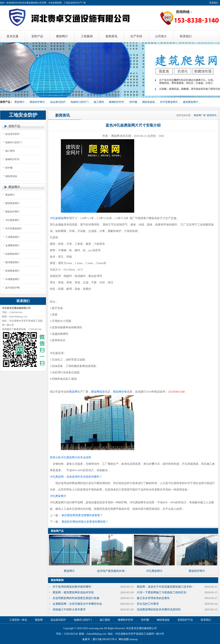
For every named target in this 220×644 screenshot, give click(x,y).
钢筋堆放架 (148, 102)
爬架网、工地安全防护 (66, 3)
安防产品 (14, 126)
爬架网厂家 (200, 115)
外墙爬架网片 (12, 279)
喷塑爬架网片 (12, 271)
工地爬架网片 (12, 237)
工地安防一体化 (18, 620)
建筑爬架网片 (191, 102)
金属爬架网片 (12, 245)
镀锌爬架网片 (12, 262)
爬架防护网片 (37, 102)
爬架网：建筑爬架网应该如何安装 (73, 592)
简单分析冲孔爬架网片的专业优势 (70, 457)
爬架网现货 (98, 392)
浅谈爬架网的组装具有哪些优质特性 (159, 609)
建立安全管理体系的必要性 (153, 598)
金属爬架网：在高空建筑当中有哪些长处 (77, 604)
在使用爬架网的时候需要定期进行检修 (76, 598)
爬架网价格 (120, 392)
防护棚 (133, 102)
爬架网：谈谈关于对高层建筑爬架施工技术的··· (165, 587)
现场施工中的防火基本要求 (69, 609)
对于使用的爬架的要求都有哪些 (72, 587)
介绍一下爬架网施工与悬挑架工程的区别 (162, 592)
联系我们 (214, 3)
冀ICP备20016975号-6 (105, 639)
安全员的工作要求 (148, 604)
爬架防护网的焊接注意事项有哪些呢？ (85, 522)
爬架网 (73, 392)
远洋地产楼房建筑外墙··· (112, 571)
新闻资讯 (212, 115)
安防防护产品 (185, 620)
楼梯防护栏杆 (117, 102)
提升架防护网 (12, 288)
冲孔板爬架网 (58, 218)
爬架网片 (20, 102)
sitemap (134, 639)
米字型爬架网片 (169, 102)
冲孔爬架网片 (12, 220)
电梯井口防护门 (80, 102)
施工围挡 (99, 102)
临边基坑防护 (58, 102)
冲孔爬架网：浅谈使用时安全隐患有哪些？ (76, 477)
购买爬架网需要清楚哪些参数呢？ (82, 515)
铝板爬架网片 (12, 254)
